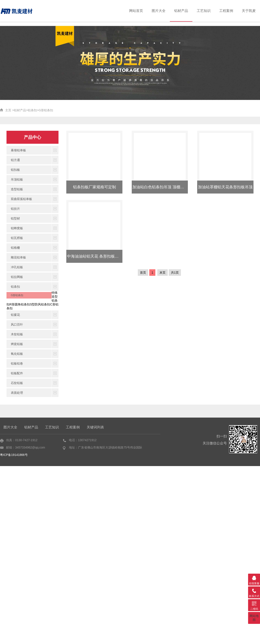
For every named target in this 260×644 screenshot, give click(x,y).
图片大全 (166, 11)
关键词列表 (95, 427)
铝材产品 (187, 11)
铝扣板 (15, 170)
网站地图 (254, 618)
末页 (162, 273)
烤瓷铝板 (17, 344)
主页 (8, 110)
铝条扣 (32, 110)
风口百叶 (17, 324)
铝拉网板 (17, 277)
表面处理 (17, 393)
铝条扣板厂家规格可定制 (94, 187)
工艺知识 (208, 11)
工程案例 (229, 11)
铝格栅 (15, 248)
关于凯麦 (250, 11)
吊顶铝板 (17, 179)
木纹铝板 (17, 334)
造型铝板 (17, 189)
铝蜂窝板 (17, 228)
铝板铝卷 (17, 363)
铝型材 (15, 218)
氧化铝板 (17, 354)
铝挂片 (15, 209)
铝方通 (15, 160)
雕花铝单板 (18, 257)
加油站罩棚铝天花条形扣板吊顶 (225, 187)
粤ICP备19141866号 (14, 455)
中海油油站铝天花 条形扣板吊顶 (95, 256)
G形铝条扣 (46, 110)
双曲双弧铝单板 (21, 199)
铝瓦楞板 (17, 238)
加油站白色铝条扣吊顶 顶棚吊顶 (160, 187)
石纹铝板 (17, 383)
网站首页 (145, 11)
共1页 (175, 273)
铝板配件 (17, 373)
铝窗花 (15, 315)
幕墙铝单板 (18, 150)
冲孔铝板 (17, 267)
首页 (143, 273)
